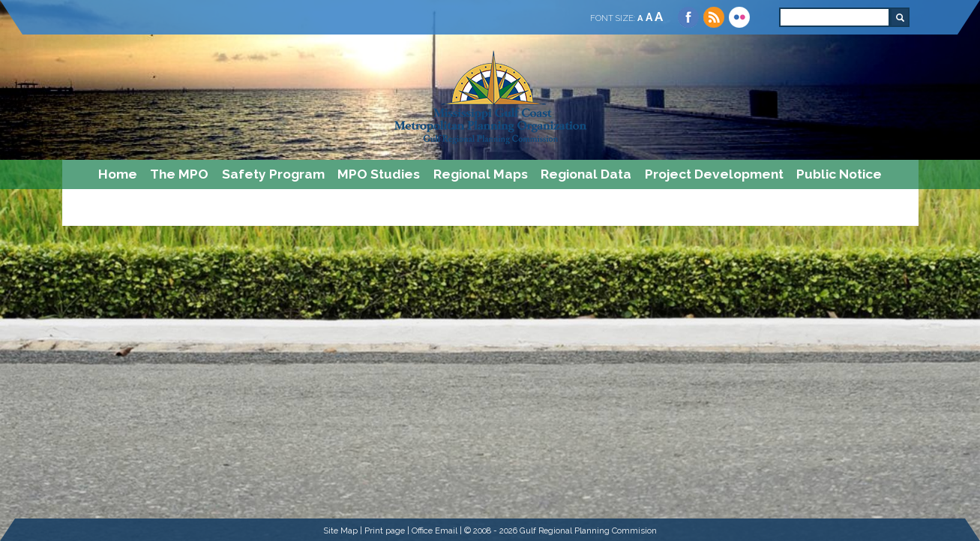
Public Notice (839, 174)
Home (118, 174)
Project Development (714, 174)
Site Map (340, 530)
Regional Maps (481, 174)
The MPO (179, 174)
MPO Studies (379, 174)
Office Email (435, 530)
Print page (385, 530)
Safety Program (273, 174)
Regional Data (586, 174)
